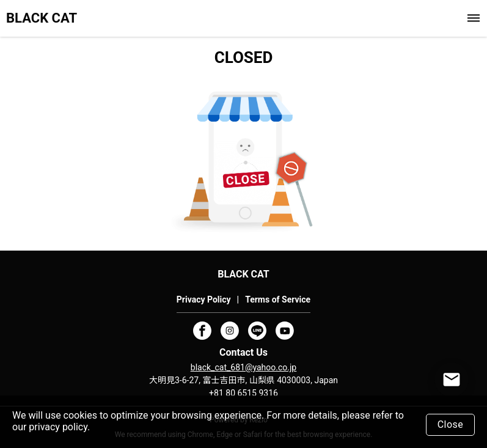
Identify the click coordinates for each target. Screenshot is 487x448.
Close (451, 424)
